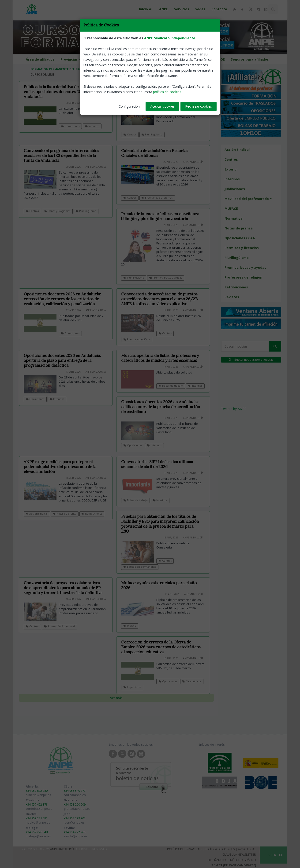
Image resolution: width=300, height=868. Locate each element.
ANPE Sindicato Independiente (170, 38)
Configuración (129, 106)
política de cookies (167, 92)
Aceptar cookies (162, 106)
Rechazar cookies (199, 106)
